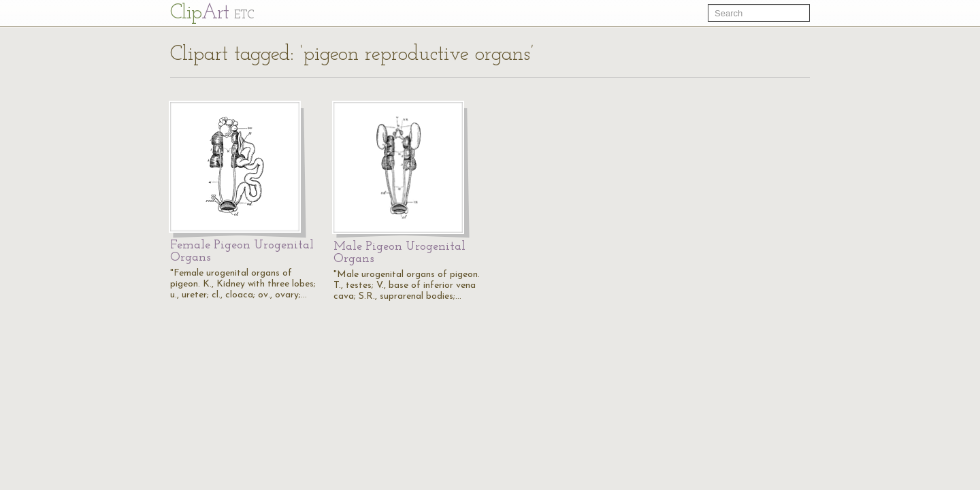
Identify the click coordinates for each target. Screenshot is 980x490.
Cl (212, 13)
